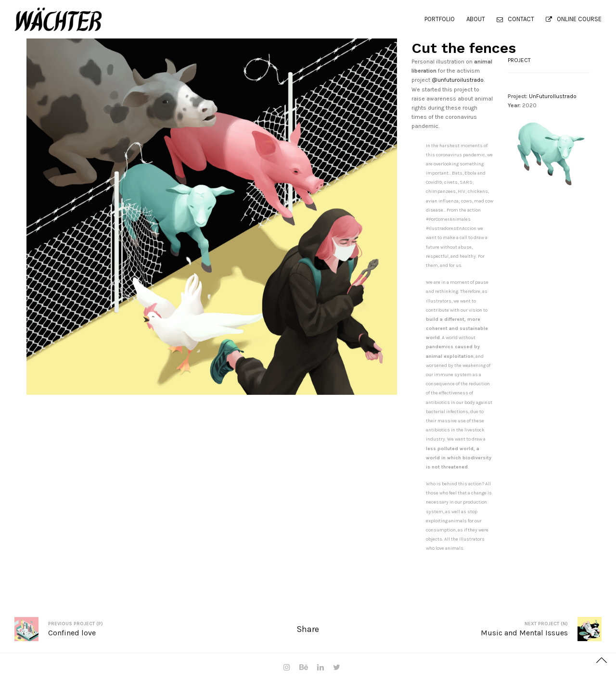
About (476, 19)
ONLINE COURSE (574, 19)
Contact (515, 19)
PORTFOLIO (440, 19)
